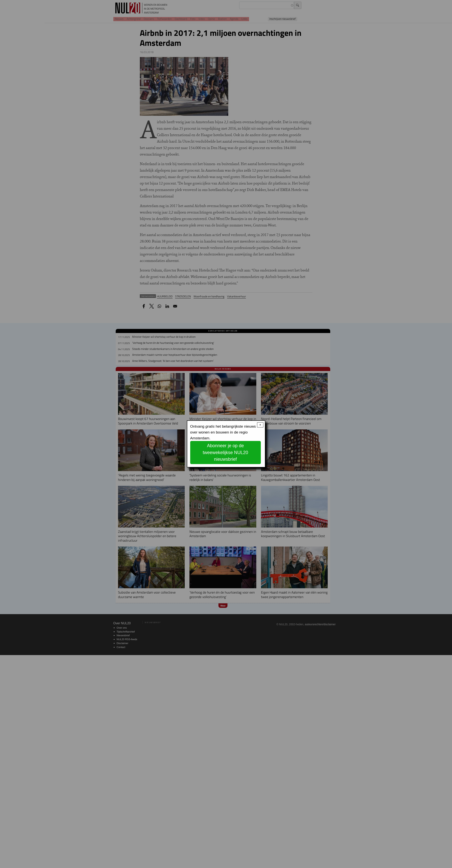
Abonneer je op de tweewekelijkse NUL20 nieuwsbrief (226, 452)
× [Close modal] (260, 425)
